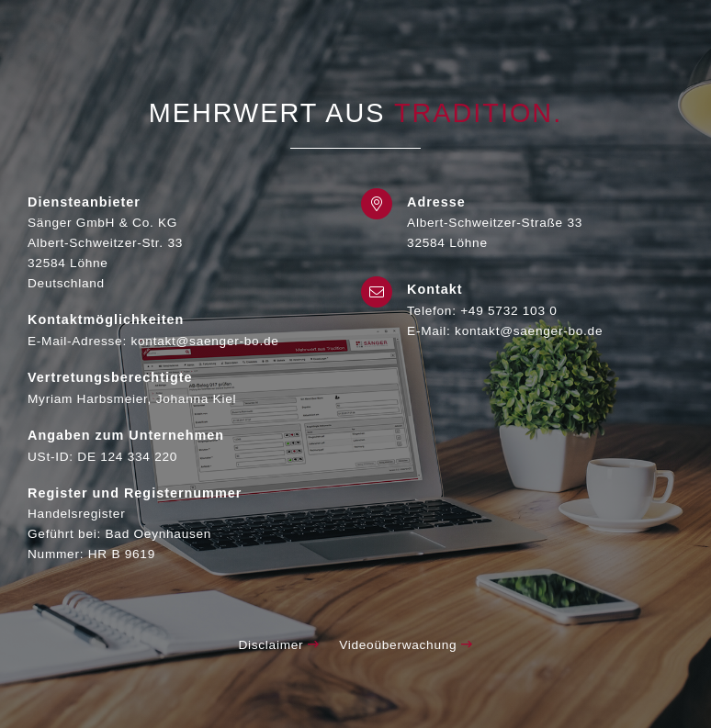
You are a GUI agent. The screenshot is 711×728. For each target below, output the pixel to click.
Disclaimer (278, 645)
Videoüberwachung (406, 645)
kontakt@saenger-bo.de (529, 331)
